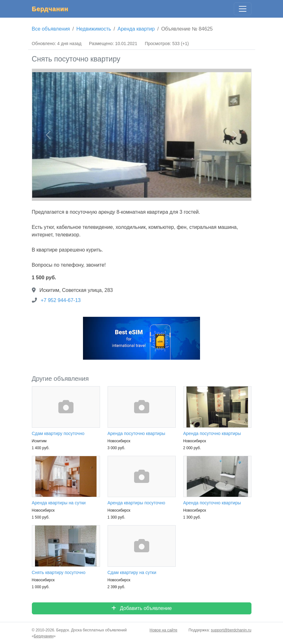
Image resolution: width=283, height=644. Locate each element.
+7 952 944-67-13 (61, 300)
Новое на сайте (163, 630)
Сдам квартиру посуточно (58, 433)
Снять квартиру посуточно (59, 572)
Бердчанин (50, 9)
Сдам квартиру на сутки (132, 572)
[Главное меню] (243, 9)
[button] (48, 135)
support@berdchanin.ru (231, 630)
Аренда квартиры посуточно (136, 503)
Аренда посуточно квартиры (136, 433)
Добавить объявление (142, 608)
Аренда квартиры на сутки (59, 503)
